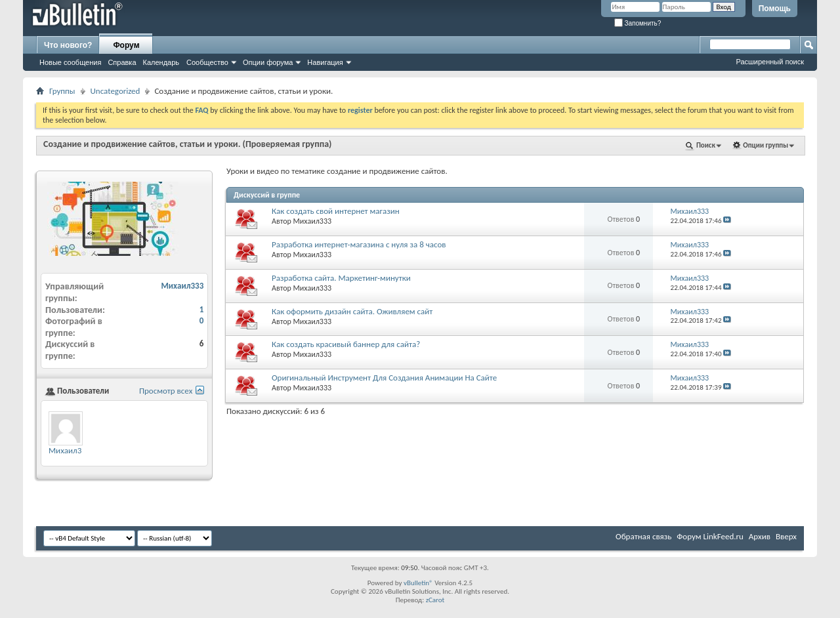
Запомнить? (638, 23)
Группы (62, 91)
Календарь (161, 62)
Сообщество (207, 62)
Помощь (775, 9)
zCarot (435, 600)
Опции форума (268, 62)
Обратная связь (643, 536)
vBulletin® (418, 583)
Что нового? (68, 45)
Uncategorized (115, 91)
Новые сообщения (70, 62)
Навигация (325, 62)
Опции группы (766, 145)
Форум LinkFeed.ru (710, 536)
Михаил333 (313, 221)
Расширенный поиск (770, 62)
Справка (122, 62)
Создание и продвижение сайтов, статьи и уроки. (142, 144)
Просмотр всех (166, 391)
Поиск (706, 145)
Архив (760, 536)
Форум (126, 45)
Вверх (786, 536)
